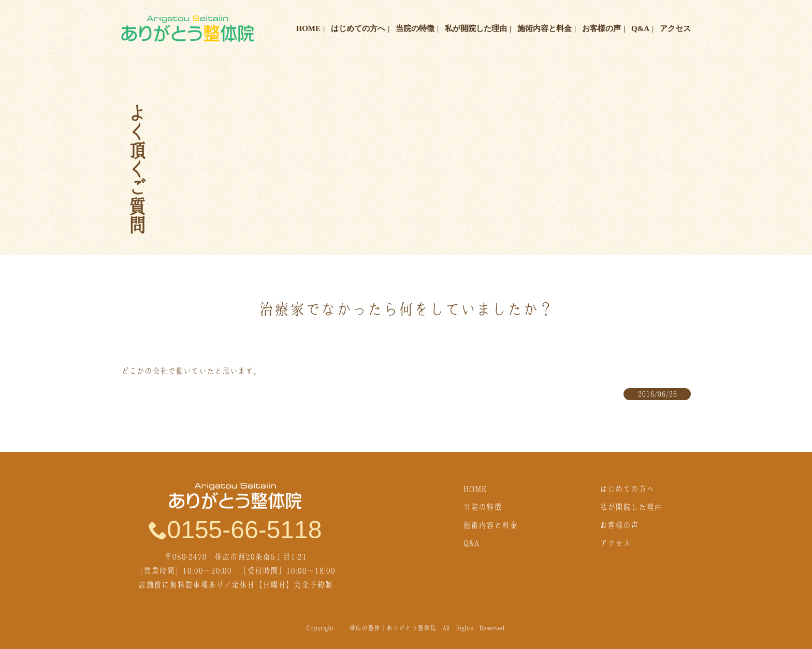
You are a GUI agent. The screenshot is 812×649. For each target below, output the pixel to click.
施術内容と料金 (545, 28)
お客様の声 (601, 28)
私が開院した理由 (476, 28)
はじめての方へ (358, 28)
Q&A (640, 28)
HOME (309, 28)
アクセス (675, 28)
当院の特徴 (415, 28)
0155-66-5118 (235, 529)
